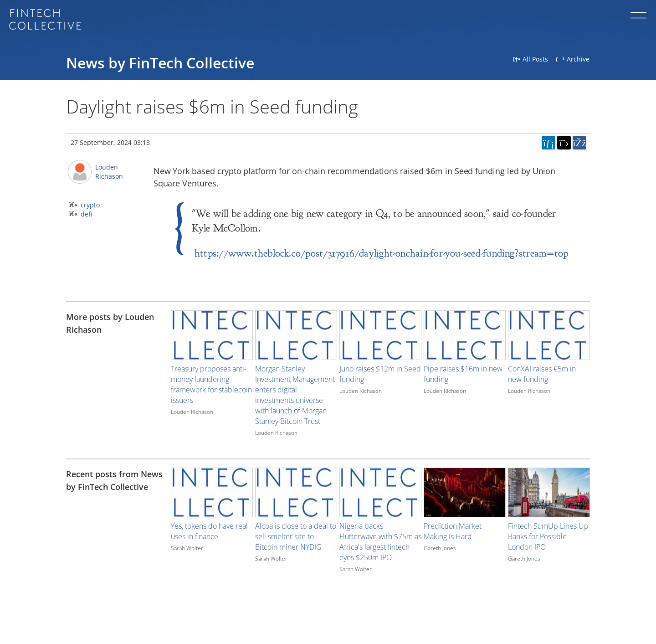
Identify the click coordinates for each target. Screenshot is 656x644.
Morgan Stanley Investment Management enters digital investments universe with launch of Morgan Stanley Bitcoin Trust (295, 395)
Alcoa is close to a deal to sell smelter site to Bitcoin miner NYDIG (296, 536)
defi (86, 214)
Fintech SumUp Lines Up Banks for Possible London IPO (548, 536)
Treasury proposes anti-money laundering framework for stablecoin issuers (211, 384)
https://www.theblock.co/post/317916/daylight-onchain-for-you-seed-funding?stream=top (381, 253)
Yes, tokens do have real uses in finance (209, 531)
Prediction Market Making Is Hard (453, 531)
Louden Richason (109, 172)
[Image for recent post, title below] (212, 492)
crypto (90, 205)
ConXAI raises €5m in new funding (542, 374)
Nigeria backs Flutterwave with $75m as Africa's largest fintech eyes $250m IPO (380, 542)
